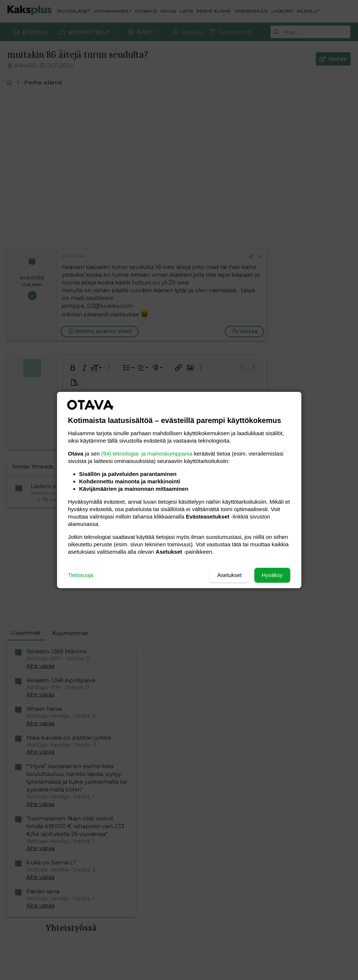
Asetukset (230, 575)
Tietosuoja (81, 575)
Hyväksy (272, 575)
